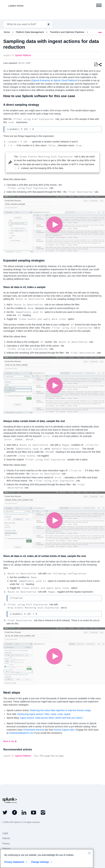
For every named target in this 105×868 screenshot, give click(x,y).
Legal (5, 833)
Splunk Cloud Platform (65, 80)
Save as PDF (96, 64)
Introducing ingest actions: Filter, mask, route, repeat (44, 714)
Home (7, 32)
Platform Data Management (30, 32)
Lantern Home (16, 6)
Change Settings (40, 862)
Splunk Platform (23, 55)
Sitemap (6, 849)
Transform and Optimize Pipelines (67, 32)
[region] (47, 858)
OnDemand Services (34, 730)
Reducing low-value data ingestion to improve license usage (60, 710)
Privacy (6, 844)
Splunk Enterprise (41, 80)
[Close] (89, 853)
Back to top (9, 741)
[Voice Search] (49, 24)
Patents (6, 838)
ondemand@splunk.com (21, 733)
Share (100, 65)
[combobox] (28, 24)
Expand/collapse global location (100, 31)
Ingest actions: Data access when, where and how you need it (51, 718)
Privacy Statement (14, 862)
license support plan (64, 730)
